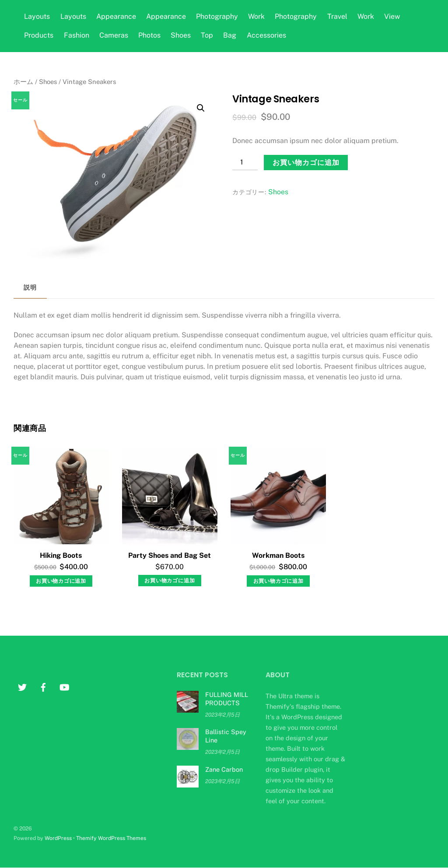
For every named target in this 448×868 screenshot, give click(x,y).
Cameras (114, 35)
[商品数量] (245, 162)
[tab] (30, 288)
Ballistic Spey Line (226, 736)
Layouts (37, 16)
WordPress (58, 838)
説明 (30, 287)
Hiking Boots (61, 555)
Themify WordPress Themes (111, 838)
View (392, 16)
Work (256, 16)
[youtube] (64, 686)
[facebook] (43, 686)
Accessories (266, 35)
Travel (337, 16)
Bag (230, 35)
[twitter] (22, 686)
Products (39, 35)
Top (207, 35)
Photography (217, 16)
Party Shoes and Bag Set (170, 555)
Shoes (181, 35)
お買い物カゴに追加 (306, 163)
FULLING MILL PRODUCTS (227, 699)
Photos (149, 35)
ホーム (23, 82)
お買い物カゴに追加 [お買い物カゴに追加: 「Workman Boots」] (278, 581)
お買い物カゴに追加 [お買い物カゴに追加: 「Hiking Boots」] (61, 581)
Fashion (77, 35)
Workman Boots (278, 555)
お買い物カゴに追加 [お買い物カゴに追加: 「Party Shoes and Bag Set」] (170, 581)
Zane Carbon (224, 769)
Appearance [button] (116, 16)
